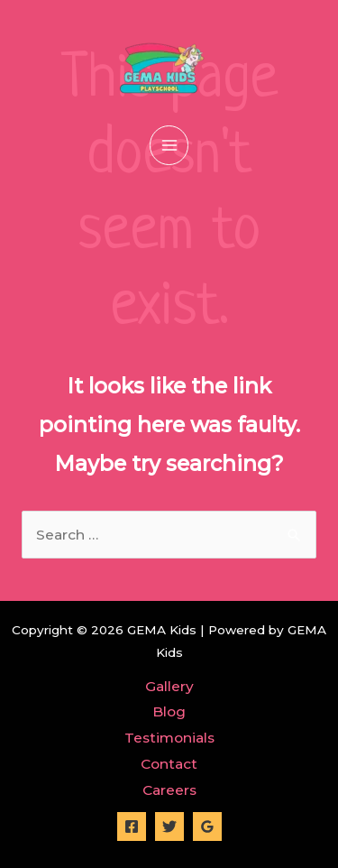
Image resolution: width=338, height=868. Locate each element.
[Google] (207, 826)
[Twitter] (169, 826)
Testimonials (169, 738)
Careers (169, 790)
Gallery (169, 686)
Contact (169, 764)
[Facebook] (132, 826)
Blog (169, 711)
